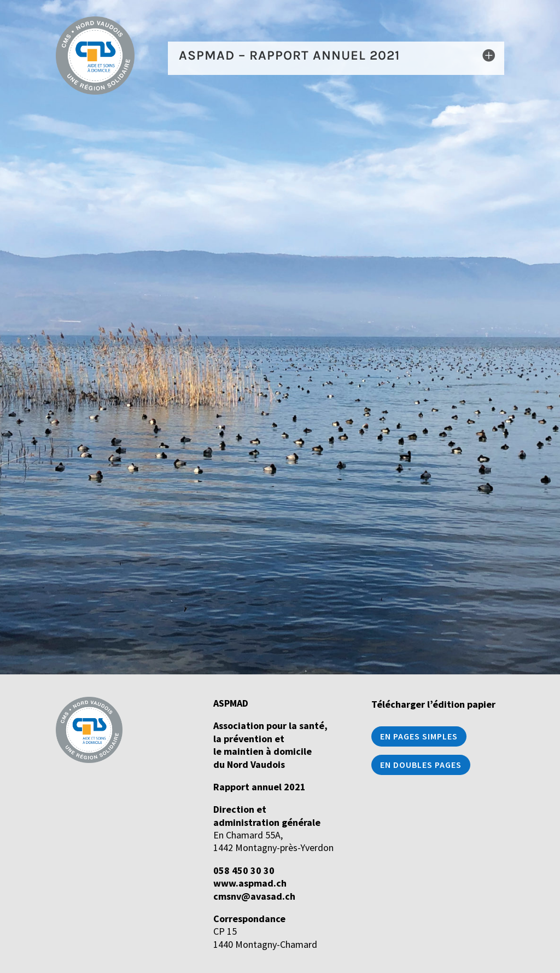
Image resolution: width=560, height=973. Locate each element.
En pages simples (419, 736)
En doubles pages (421, 765)
